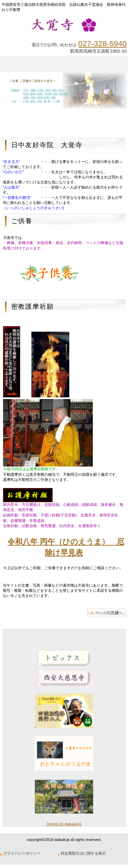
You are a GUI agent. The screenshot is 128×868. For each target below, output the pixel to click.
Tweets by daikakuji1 (64, 824)
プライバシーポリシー (22, 853)
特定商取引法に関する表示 (84, 853)
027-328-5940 (102, 43)
